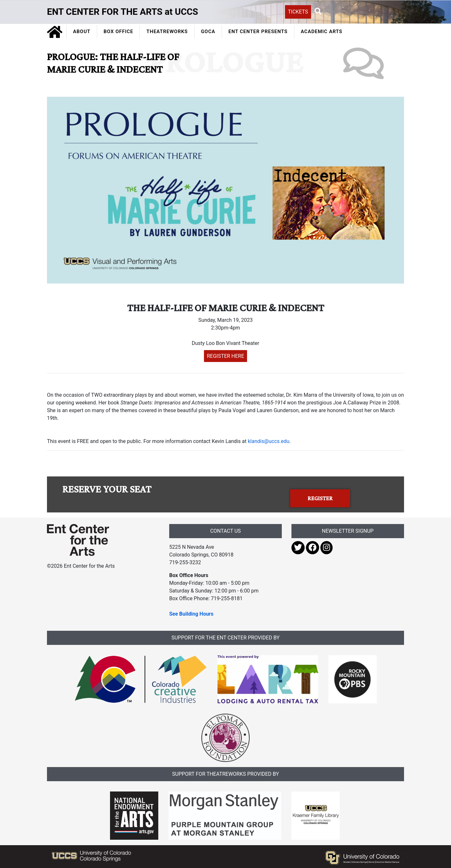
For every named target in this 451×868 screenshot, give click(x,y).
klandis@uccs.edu (268, 441)
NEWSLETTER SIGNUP (348, 531)
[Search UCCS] (359, 11)
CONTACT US (225, 531)
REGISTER (320, 498)
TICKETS (298, 12)
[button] (318, 12)
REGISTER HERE (226, 356)
